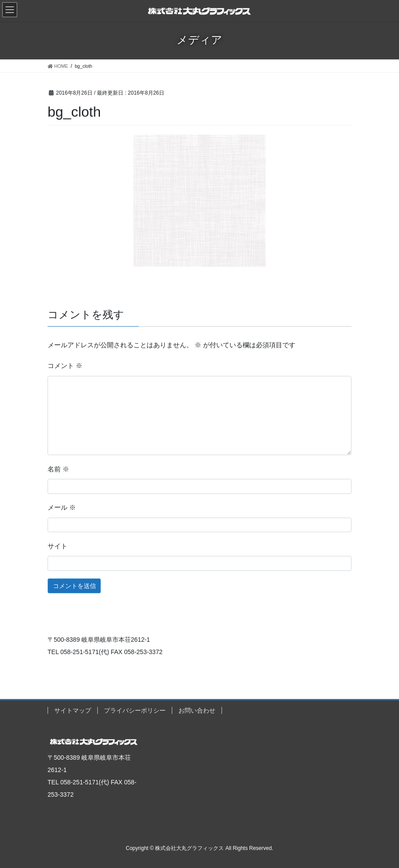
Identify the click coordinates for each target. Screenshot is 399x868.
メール (62, 508)
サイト (57, 546)
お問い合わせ (197, 710)
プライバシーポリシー (135, 710)
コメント (65, 366)
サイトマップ (73, 710)
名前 (58, 469)
